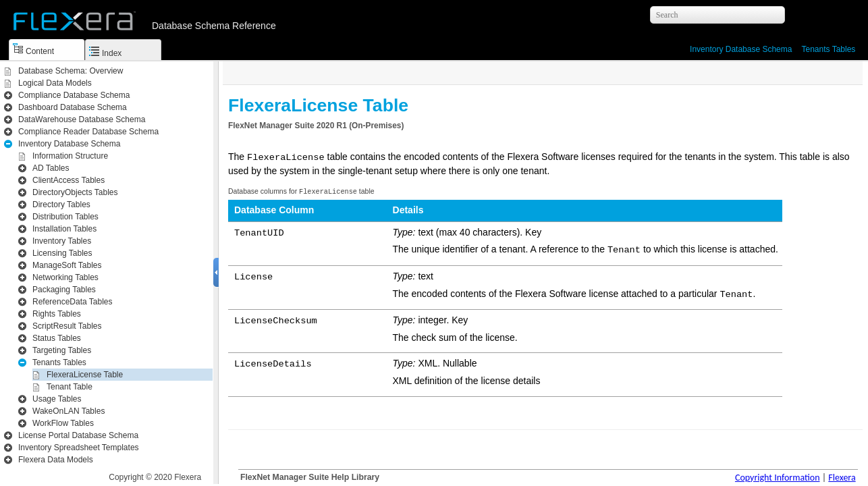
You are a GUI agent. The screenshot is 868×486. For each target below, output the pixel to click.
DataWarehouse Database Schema (82, 119)
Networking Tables (65, 277)
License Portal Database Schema (78, 435)
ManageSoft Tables (67, 265)
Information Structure (70, 156)
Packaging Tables (64, 290)
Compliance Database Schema (74, 95)
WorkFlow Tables (63, 423)
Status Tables (57, 338)
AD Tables (51, 168)
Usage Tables (57, 399)
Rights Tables (57, 314)
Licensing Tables (62, 253)
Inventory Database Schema (741, 49)
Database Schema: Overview (71, 71)
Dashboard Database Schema (73, 107)
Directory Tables (61, 205)
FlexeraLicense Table (85, 375)
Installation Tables (64, 229)
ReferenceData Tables (73, 302)
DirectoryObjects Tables (75, 192)
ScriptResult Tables (67, 326)
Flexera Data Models (56, 460)
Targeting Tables (62, 350)
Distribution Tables (65, 217)
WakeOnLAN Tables (69, 411)
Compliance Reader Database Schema (88, 132)
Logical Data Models (55, 83)
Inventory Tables (62, 241)
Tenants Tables (828, 49)
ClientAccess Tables (69, 180)
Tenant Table (70, 387)
